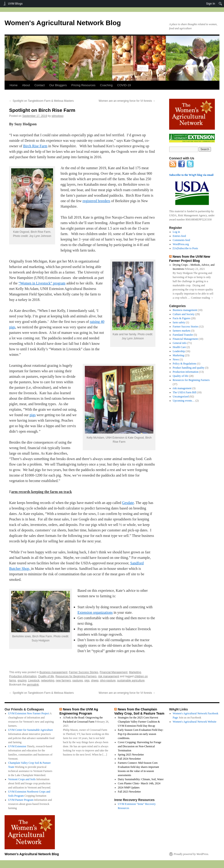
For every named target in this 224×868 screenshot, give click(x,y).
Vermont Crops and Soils (22, 779)
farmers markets (182, 331)
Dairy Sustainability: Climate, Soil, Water (141, 779)
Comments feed (181, 240)
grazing (22, 680)
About (26, 85)
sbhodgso (58, 116)
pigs (33, 415)
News (176, 359)
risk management (109, 676)
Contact (40, 85)
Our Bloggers (58, 85)
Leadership (179, 351)
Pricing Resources (83, 85)
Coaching (106, 85)
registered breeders (96, 201)
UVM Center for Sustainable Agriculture (31, 730)
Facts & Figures (182, 318)
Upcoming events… (184, 401)
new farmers (63, 680)
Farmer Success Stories (83, 672)
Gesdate (128, 503)
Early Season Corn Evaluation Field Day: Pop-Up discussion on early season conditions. (141, 734)
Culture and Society (184, 314)
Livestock (34, 680)
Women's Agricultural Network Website (195, 722)
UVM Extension (17, 746)
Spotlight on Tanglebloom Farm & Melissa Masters (41, 101)
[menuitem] (220, 4)
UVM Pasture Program (21, 800)
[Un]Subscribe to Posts (185, 248)
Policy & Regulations (185, 364)
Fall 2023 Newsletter (129, 792)
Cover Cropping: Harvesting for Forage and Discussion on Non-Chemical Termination (140, 746)
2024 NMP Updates (129, 788)
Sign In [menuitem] (211, 4)
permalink (33, 685)
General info (180, 343)
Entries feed (179, 236)
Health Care (179, 347)
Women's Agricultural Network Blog (63, 23)
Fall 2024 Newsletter (129, 759)
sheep (95, 680)
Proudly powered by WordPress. (191, 854)
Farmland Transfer (183, 335)
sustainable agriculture (131, 680)
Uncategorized (181, 396)
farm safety (179, 322)
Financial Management (113, 672)
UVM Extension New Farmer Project (29, 713)
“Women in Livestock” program (42, 283)
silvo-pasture (108, 680)
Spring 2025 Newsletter (131, 755)
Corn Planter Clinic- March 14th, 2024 (139, 783)
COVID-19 (124, 85)
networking (48, 680)
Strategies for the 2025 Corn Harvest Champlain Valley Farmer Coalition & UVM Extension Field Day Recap (139, 722)
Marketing (135, 672)
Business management (53, 672)
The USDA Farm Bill (185, 392)
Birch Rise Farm (35, 146)
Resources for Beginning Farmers (76, 676)
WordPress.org (181, 244)
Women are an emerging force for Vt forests (127, 101)
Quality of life (46, 676)
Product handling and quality (189, 368)
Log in (176, 232)
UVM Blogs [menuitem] (15, 4)
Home (14, 85)
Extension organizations (95, 612)
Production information (23, 676)
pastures (78, 680)
